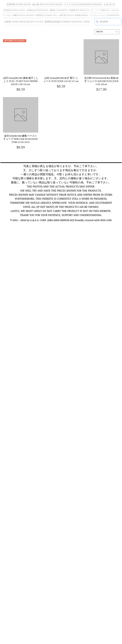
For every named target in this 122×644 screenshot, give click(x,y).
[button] (83, 5)
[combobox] (107, 32)
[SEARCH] (108, 22)
